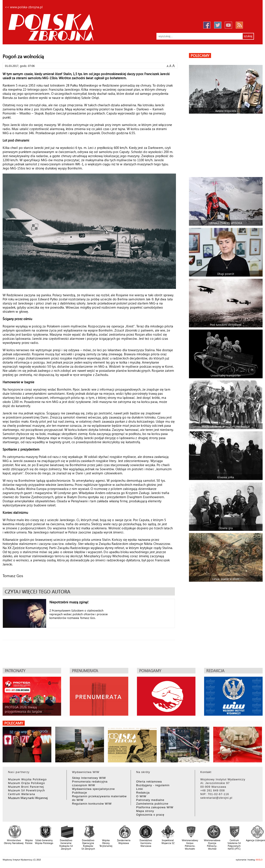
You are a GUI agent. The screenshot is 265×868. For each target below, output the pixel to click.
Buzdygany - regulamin (153, 785)
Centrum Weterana (22, 794)
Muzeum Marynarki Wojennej (28, 798)
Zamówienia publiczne (152, 804)
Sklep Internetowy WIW (89, 778)
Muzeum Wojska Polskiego (27, 779)
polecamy (200, 56)
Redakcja (143, 793)
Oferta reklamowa (149, 782)
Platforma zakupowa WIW (155, 807)
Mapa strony (145, 811)
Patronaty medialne (150, 800)
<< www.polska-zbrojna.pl (24, 7)
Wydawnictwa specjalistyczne (93, 789)
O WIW (141, 796)
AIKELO (259, 860)
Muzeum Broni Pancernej (26, 787)
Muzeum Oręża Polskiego (27, 783)
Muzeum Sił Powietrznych (26, 790)
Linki (140, 789)
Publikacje (80, 793)
